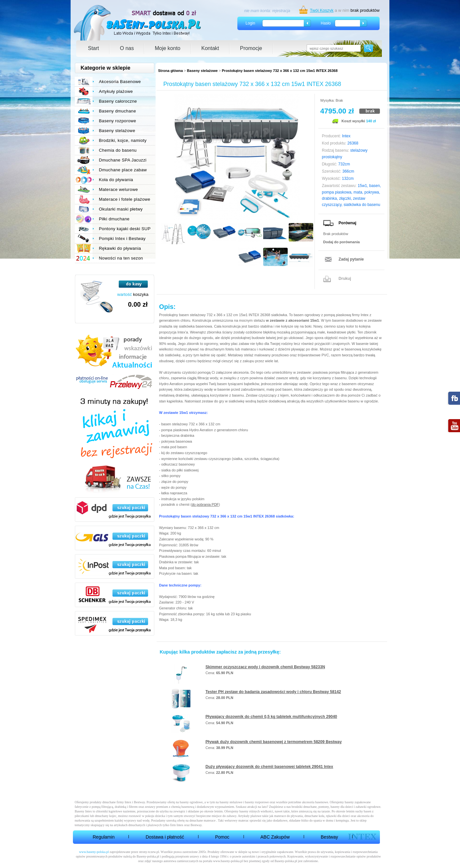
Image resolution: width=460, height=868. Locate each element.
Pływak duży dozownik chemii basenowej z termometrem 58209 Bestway (274, 742)
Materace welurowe (119, 189)
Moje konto (167, 48)
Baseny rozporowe (118, 121)
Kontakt (210, 48)
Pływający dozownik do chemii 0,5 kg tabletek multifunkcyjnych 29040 (272, 717)
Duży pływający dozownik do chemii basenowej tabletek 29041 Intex (270, 767)
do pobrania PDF (205, 504)
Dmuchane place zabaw (123, 170)
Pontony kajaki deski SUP (125, 229)
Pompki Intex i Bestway (122, 238)
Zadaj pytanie (351, 259)
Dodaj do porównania (342, 242)
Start (94, 48)
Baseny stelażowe (202, 71)
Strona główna (171, 71)
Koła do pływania (116, 180)
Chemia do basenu (118, 150)
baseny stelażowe (231, 802)
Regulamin (104, 837)
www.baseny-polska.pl (94, 852)
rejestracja (281, 11)
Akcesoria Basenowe (120, 82)
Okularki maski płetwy (121, 209)
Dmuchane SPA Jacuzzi (123, 160)
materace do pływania (288, 816)
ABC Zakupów (275, 837)
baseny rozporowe (257, 802)
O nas (127, 48)
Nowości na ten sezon (121, 258)
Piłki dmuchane (114, 219)
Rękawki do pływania (120, 248)
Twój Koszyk (322, 10)
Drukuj (345, 279)
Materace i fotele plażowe (125, 199)
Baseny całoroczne (118, 101)
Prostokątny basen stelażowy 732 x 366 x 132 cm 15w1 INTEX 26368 (280, 71)
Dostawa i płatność (165, 837)
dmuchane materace (203, 820)
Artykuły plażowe (116, 91)
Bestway (329, 837)
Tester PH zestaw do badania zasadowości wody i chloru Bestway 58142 (273, 692)
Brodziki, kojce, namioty (123, 140)
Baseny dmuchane (118, 111)
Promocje (251, 48)
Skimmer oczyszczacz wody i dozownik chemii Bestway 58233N (265, 667)
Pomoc (222, 837)
